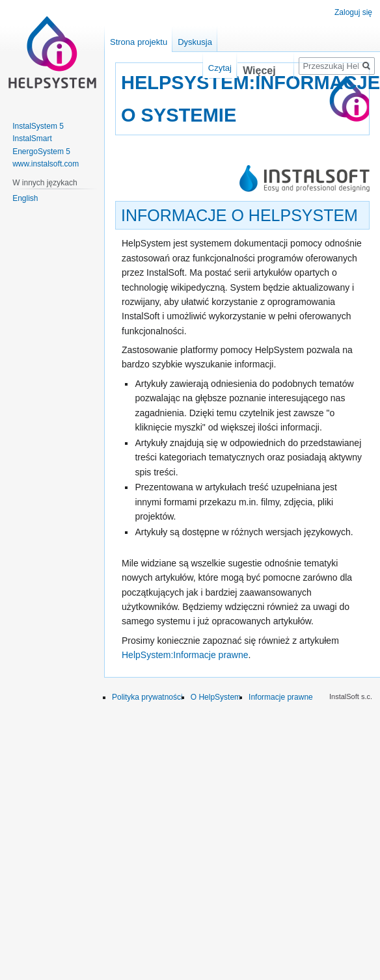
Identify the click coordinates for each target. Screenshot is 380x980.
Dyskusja (195, 42)
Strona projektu (139, 42)
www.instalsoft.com (46, 164)
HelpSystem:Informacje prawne (185, 655)
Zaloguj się (353, 12)
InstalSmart (32, 139)
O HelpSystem (216, 697)
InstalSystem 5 (38, 126)
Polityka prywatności (147, 697)
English (25, 198)
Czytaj (211, 68)
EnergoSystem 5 (41, 152)
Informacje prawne (281, 697)
